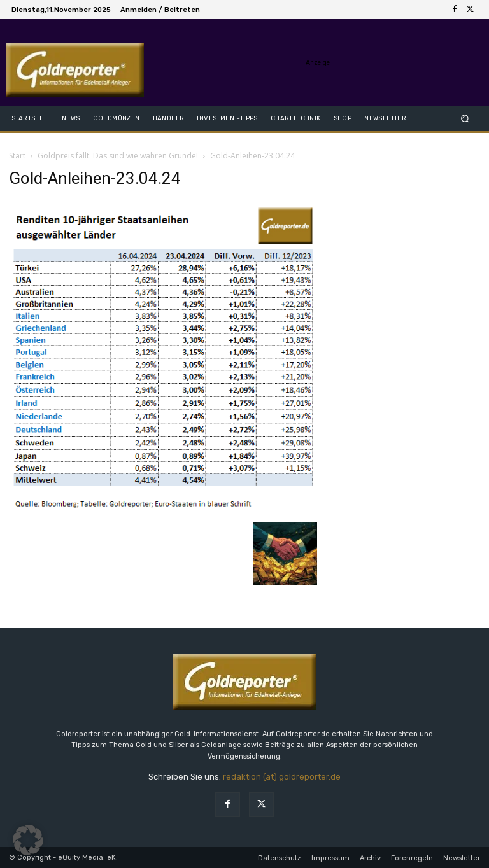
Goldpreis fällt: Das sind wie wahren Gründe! (118, 156)
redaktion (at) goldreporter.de (282, 777)
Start (17, 156)
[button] (465, 118)
